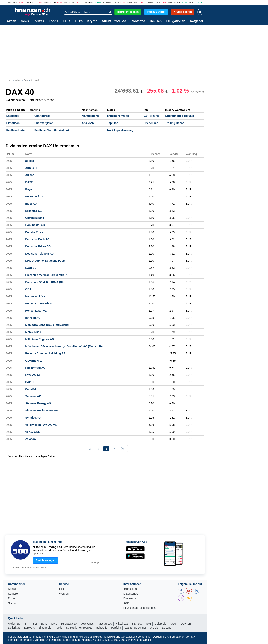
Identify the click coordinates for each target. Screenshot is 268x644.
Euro (86, 3)
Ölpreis (154, 628)
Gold (129, 3)
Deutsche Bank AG (37, 239)
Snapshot (13, 116)
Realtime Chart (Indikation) (52, 130)
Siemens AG (33, 396)
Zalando (31, 439)
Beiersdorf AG (34, 196)
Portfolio (116, 628)
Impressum (130, 589)
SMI (9, 3)
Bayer (29, 189)
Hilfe (62, 589)
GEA (28, 289)
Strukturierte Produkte (180, 116)
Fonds (53, 21)
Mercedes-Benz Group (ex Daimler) (48, 325)
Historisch (13, 123)
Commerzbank (35, 218)
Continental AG (35, 225)
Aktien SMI (15, 624)
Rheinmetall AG (35, 368)
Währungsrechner (135, 628)
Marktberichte (91, 116)
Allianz (30, 175)
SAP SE (30, 382)
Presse (12, 598)
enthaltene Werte (118, 116)
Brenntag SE (33, 211)
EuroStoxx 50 (69, 624)
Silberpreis (45, 628)
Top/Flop (113, 123)
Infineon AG (33, 318)
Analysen (88, 123)
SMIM (44, 624)
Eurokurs (29, 628)
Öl (190, 3)
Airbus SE (32, 168)
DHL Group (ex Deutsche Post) (45, 261)
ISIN (31, 100)
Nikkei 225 (122, 624)
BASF (29, 182)
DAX (66, 3)
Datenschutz (131, 594)
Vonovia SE (33, 432)
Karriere (13, 594)
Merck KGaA (33, 332)
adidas (30, 161)
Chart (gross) (43, 116)
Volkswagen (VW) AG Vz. (41, 425)
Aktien (11, 21)
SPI (27, 3)
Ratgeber (197, 21)
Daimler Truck (34, 232)
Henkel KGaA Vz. (36, 311)
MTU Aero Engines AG (40, 339)
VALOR (10, 100)
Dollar (171, 3)
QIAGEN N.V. (33, 361)
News (25, 21)
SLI (35, 624)
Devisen (156, 21)
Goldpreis (160, 624)
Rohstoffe (138, 21)
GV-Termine (151, 116)
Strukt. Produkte (114, 21)
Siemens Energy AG (38, 403)
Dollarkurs (14, 628)
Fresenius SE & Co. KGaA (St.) (45, 282)
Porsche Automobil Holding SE (45, 353)
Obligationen (176, 21)
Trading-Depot (174, 123)
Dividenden (151, 123)
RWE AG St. (33, 375)
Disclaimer (130, 598)
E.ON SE (31, 268)
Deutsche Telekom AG (39, 254)
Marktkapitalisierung (120, 130)
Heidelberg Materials (39, 303)
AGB (126, 603)
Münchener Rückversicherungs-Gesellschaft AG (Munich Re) (64, 346)
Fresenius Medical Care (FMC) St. (47, 275)
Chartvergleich (44, 123)
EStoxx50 (108, 3)
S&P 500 (137, 624)
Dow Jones (87, 624)
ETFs (67, 21)
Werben (64, 594)
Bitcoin (149, 3)
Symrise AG (33, 418)
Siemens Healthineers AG (42, 411)
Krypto (92, 21)
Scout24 (31, 389)
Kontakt (13, 589)
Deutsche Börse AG (38, 246)
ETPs (79, 21)
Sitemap (13, 603)
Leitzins (167, 628)
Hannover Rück (35, 296)
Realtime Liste (16, 130)
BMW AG (31, 204)
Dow (47, 3)
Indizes (39, 21)
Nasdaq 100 (105, 624)
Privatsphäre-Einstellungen (140, 608)
